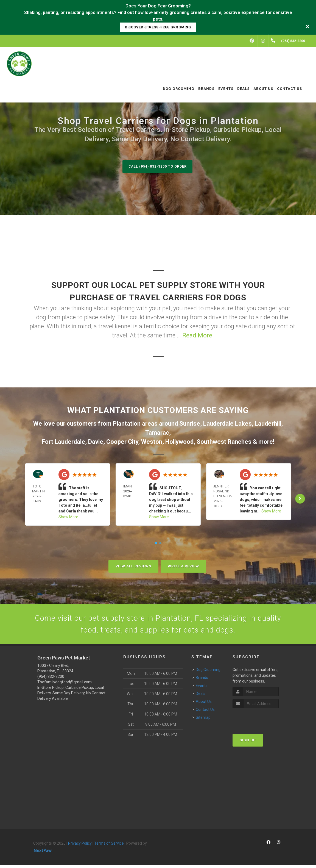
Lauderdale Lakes (227, 424)
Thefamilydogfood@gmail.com (65, 685)
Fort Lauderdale (63, 442)
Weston (152, 442)
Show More (68, 517)
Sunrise (190, 424)
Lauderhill (268, 424)
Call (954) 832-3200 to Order (157, 166)
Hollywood (179, 442)
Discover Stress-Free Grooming (158, 27)
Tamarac (157, 433)
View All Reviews (133, 566)
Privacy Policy (80, 846)
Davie (96, 442)
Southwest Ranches (224, 442)
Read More (197, 336)
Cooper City (122, 442)
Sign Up (248, 743)
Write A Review (183, 566)
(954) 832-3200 (51, 680)
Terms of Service (109, 846)
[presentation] (262, 722)
